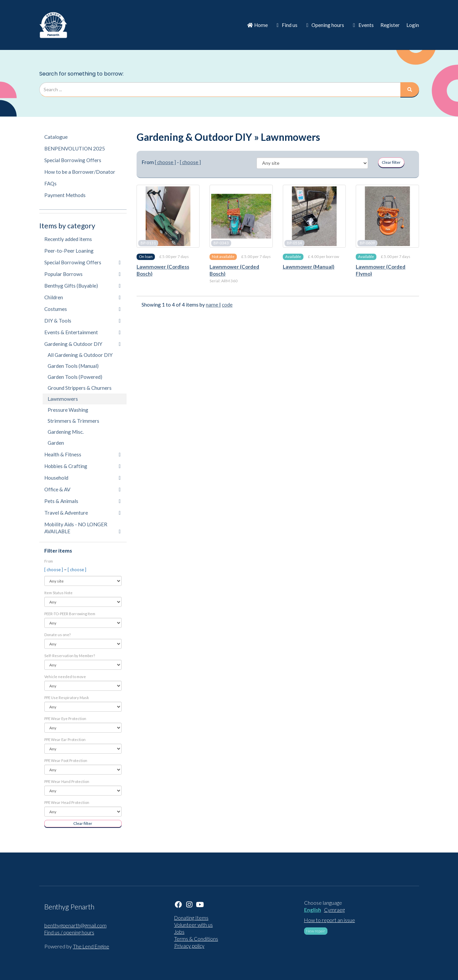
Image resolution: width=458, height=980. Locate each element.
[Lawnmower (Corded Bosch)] (241, 216)
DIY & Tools (83, 321)
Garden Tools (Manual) (73, 366)
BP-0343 (221, 243)
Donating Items (191, 918)
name (213, 305)
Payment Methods (65, 195)
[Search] (410, 90)
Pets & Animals (83, 501)
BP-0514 (294, 243)
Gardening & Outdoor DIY (83, 344)
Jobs (179, 932)
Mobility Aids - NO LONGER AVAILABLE (83, 528)
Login (413, 25)
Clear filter (83, 823)
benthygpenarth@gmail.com (75, 925)
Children (83, 297)
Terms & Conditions (196, 939)
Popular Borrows (83, 274)
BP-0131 (148, 243)
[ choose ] (54, 570)
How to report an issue (330, 920)
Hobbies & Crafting (83, 466)
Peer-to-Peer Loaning (69, 251)
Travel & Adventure (83, 513)
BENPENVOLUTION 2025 (75, 148)
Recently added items (68, 239)
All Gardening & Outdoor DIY (80, 355)
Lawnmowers (63, 399)
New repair (316, 931)
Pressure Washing (68, 410)
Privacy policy (189, 946)
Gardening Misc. (66, 432)
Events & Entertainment (83, 332)
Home (257, 25)
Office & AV (83, 489)
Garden (56, 443)
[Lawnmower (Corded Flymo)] (387, 216)
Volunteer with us (194, 925)
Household (83, 478)
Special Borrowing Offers (73, 160)
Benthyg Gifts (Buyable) (83, 286)
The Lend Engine (91, 946)
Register (390, 25)
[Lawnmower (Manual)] (314, 216)
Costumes (83, 309)
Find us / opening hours (69, 932)
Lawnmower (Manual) (309, 267)
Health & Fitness (83, 454)
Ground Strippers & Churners (80, 388)
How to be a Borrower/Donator (80, 172)
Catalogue (56, 137)
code (227, 305)
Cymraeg (334, 910)
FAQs (50, 183)
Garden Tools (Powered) (75, 377)
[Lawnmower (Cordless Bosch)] (168, 216)
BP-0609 (367, 243)
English (313, 910)
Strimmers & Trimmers (73, 421)
